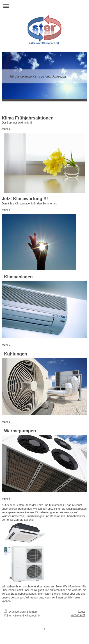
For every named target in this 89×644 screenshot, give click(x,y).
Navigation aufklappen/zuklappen (44, 6)
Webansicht (78, 615)
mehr (5, 129)
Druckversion (15, 612)
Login (82, 611)
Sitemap (32, 612)
